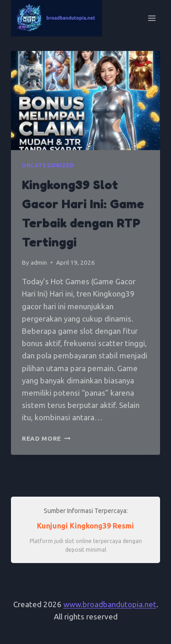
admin (39, 262)
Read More (46, 438)
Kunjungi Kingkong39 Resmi (85, 526)
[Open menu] (152, 18)
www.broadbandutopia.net (110, 604)
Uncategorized (48, 165)
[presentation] (85, 101)
